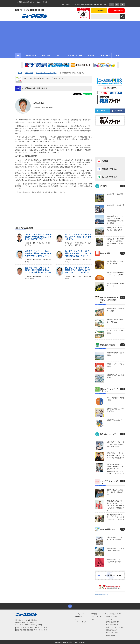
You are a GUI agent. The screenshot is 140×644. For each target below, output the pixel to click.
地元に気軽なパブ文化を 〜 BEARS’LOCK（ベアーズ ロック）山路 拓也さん (116, 455)
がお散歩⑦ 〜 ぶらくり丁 (115, 205)
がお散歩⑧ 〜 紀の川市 (115, 194)
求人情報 (94, 614)
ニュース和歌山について (68, 5)
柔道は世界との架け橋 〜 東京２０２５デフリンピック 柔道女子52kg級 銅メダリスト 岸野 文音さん (116, 506)
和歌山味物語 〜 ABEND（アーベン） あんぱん (115, 274)
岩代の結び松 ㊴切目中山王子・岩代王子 (115, 321)
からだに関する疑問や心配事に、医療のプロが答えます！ (43, 78)
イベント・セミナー (81, 622)
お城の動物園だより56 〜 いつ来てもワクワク (115, 549)
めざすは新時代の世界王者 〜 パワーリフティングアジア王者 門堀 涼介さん (115, 518)
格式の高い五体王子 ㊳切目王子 (115, 332)
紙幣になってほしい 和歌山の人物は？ (115, 410)
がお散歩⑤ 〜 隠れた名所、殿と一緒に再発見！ (115, 229)
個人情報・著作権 (93, 5)
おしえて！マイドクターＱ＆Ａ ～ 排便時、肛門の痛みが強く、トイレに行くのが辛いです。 (38, 237)
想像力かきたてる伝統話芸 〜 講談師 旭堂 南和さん (115, 492)
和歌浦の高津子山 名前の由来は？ (115, 354)
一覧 (122, 186)
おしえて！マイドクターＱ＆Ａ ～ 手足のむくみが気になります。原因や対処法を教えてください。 (78, 253)
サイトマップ (104, 5)
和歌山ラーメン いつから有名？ (115, 365)
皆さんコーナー (81, 5)
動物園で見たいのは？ (114, 420)
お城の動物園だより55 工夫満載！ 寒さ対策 (115, 561)
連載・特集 (78, 616)
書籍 (93, 619)
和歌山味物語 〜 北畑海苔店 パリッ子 (115, 285)
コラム (77, 619)
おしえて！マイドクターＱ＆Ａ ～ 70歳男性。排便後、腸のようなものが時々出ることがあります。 (38, 253)
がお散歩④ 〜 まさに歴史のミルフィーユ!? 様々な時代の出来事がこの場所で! (115, 242)
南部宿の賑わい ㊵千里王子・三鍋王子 (115, 310)
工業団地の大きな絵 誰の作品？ (115, 376)
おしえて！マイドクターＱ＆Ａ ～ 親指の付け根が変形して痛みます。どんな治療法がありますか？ (38, 270)
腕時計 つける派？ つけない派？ (115, 399)
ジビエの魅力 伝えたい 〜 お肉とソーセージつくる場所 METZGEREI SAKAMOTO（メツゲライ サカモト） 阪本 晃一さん (116, 469)
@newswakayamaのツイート (102, 595)
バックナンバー (80, 614)
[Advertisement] (70, 36)
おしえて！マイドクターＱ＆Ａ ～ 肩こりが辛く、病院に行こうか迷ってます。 (78, 237)
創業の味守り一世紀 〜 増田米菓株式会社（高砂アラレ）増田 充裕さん (115, 444)
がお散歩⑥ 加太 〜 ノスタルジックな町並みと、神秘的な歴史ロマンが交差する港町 (115, 220)
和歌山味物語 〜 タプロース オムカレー (115, 262)
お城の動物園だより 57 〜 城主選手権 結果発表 (116, 538)
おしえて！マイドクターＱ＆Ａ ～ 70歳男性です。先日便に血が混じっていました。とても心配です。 (78, 270)
